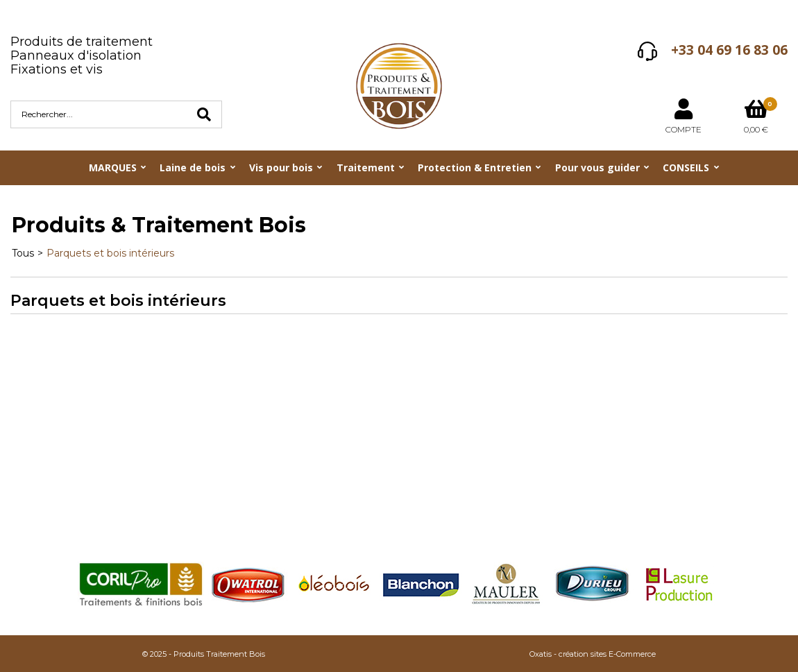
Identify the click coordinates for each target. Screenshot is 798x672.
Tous (23, 253)
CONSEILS (686, 167)
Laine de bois (193, 167)
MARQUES (113, 167)
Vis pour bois (281, 167)
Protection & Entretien (475, 167)
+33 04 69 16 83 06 (729, 50)
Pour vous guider (597, 167)
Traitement (366, 167)
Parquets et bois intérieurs (110, 253)
